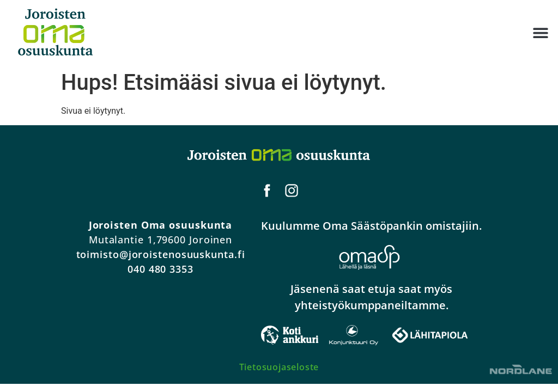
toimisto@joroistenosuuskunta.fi (161, 254)
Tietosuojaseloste (279, 367)
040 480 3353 (160, 269)
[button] (540, 33)
